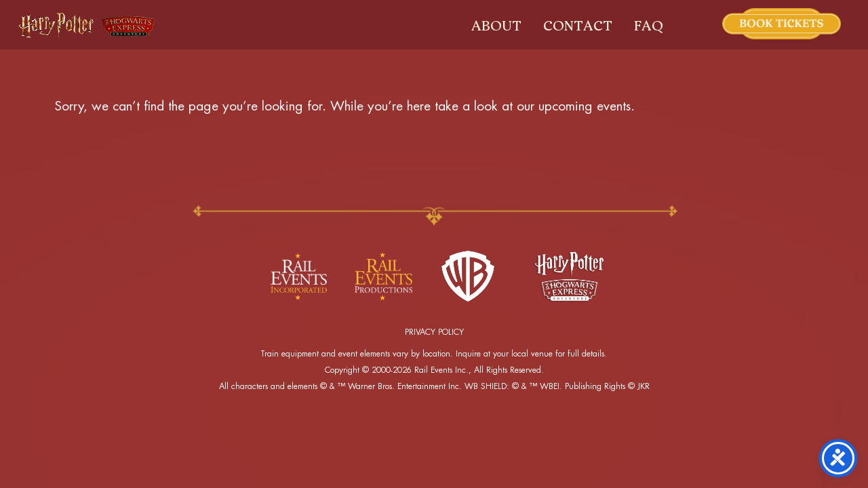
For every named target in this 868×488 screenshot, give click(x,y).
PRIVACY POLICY (434, 332)
